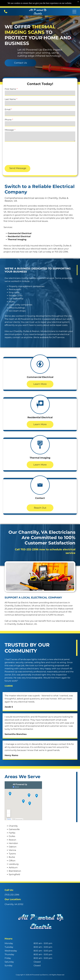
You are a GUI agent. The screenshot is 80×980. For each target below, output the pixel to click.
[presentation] (15, 153)
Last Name (10, 99)
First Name (10, 89)
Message (9, 130)
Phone (8, 120)
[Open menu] (74, 12)
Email (8, 109)
